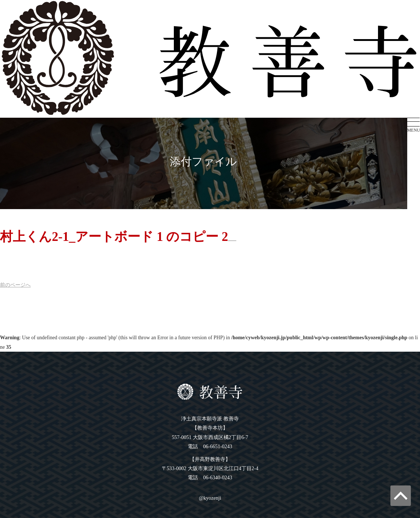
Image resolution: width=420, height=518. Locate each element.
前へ (15, 285)
